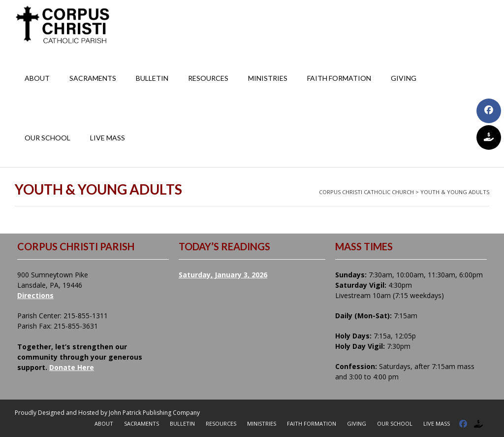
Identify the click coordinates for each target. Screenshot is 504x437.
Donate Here (72, 367)
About (37, 78)
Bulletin (152, 78)
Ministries (268, 78)
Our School (47, 138)
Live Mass (108, 138)
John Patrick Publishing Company (154, 413)
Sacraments (93, 78)
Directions (35, 295)
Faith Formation (339, 78)
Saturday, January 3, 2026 (223, 275)
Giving (404, 78)
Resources (208, 78)
